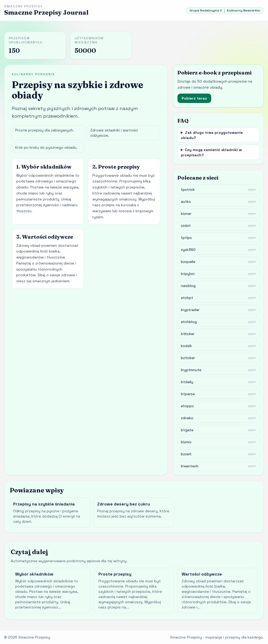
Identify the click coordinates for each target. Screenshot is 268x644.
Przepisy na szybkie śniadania (44, 504)
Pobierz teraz (194, 98)
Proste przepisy (115, 574)
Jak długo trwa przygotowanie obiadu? (212, 135)
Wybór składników (34, 574)
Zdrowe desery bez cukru (124, 504)
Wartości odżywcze (202, 574)
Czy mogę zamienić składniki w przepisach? (211, 152)
